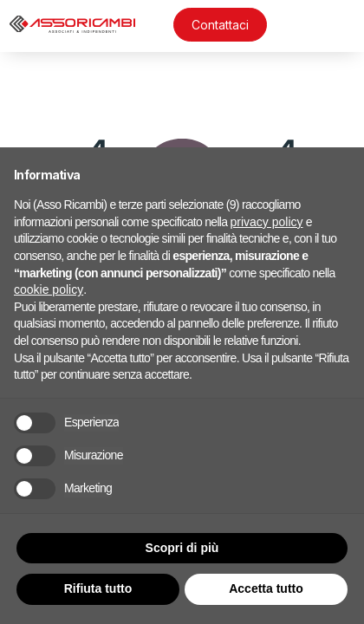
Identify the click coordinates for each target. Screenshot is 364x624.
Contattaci (220, 25)
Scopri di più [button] (182, 548)
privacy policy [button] (267, 222)
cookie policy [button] (49, 289)
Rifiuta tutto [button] (98, 588)
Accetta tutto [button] (266, 588)
